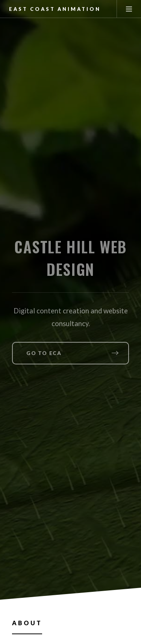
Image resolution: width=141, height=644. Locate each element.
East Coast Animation (55, 9)
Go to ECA (44, 353)
